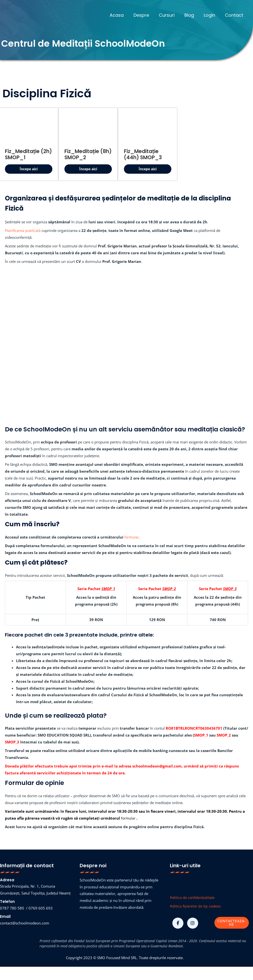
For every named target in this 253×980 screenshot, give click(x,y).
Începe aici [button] (29, 169)
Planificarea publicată (23, 231)
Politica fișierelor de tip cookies (196, 907)
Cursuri (170, 15)
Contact (235, 15)
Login (211, 15)
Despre (146, 15)
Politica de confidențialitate (193, 898)
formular (132, 538)
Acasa (122, 15)
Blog (192, 15)
